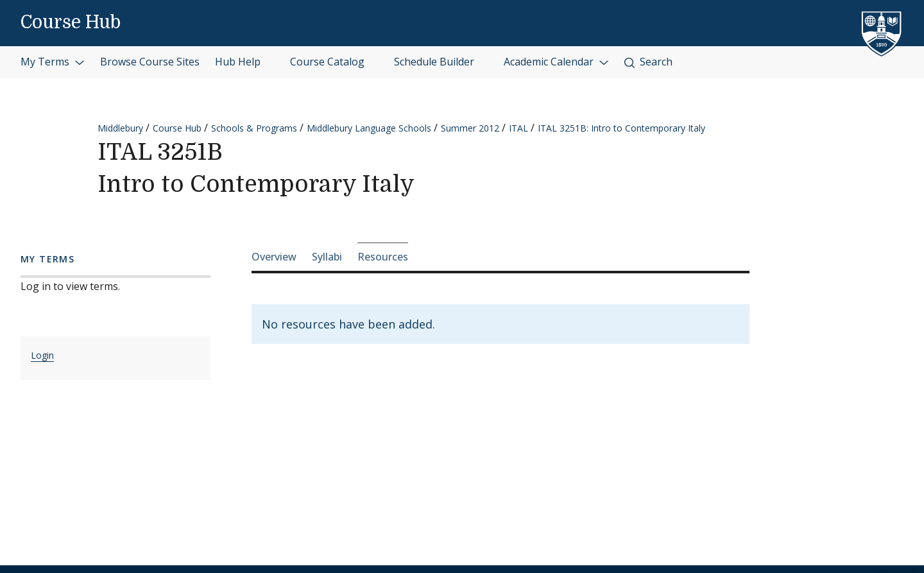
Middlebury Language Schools (369, 128)
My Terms (53, 62)
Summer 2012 (470, 128)
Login (42, 355)
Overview (274, 257)
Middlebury (120, 128)
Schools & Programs (254, 128)
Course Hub (71, 22)
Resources (383, 257)
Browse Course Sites (150, 62)
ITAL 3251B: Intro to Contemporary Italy (621, 128)
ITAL (518, 128)
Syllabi (327, 257)
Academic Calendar (556, 62)
